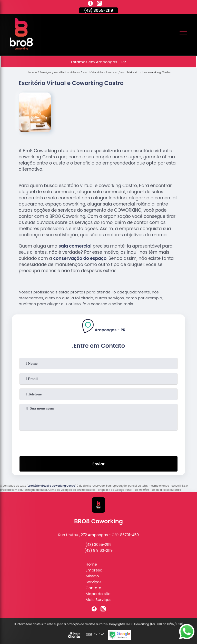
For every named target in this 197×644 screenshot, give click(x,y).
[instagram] (99, 4)
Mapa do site (98, 594)
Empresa (94, 570)
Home (91, 564)
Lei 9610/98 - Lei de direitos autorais (158, 490)
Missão (92, 576)
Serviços (94, 582)
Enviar (98, 464)
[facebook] (90, 4)
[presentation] (98, 442)
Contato (93, 588)
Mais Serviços (99, 600)
